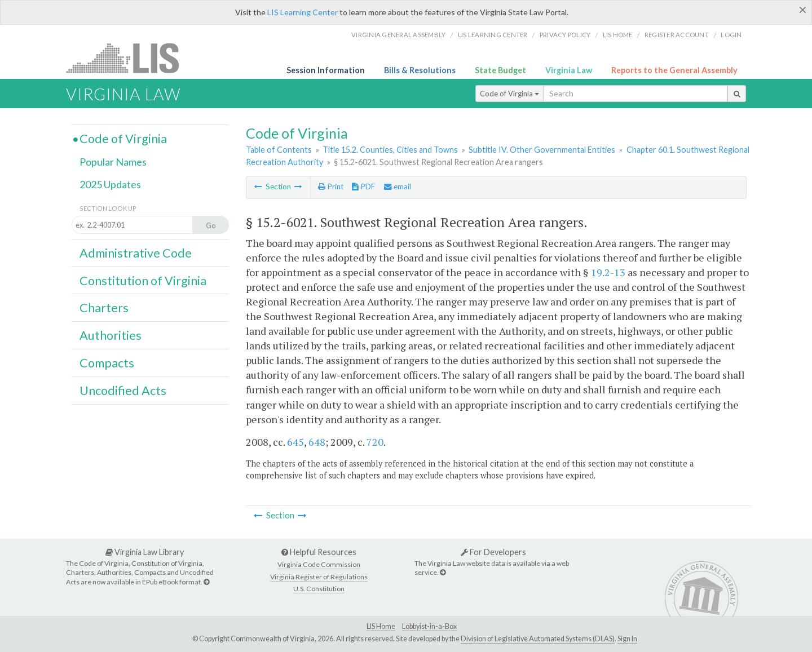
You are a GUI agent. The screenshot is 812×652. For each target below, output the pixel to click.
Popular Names (113, 162)
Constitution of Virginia (143, 281)
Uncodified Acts (123, 391)
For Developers (493, 552)
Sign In (627, 639)
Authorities (111, 335)
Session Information (326, 70)
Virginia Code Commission (319, 564)
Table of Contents (279, 150)
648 (317, 442)
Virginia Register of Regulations (319, 577)
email (398, 187)
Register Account (677, 35)
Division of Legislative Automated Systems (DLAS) (538, 639)
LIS (129, 58)
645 (295, 442)
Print (331, 187)
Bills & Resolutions (420, 70)
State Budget (500, 70)
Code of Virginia (509, 94)
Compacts (107, 363)
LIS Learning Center (303, 12)
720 (375, 442)
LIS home (618, 35)
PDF (363, 187)
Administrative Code (136, 253)
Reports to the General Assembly (674, 70)
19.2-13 (608, 272)
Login (731, 35)
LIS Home (381, 626)
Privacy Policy (565, 35)
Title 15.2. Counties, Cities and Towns (390, 150)
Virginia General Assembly (398, 35)
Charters (104, 308)
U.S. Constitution (319, 589)
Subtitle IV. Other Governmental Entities (542, 150)
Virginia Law (569, 70)
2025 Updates (110, 184)
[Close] (803, 10)
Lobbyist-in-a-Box (429, 626)
